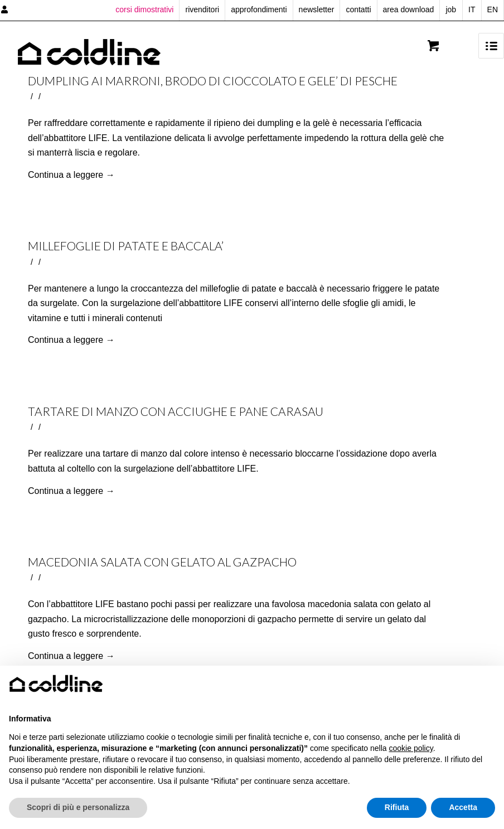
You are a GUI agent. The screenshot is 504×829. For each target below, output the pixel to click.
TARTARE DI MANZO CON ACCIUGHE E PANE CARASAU (176, 411)
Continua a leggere (71, 175)
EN (493, 9)
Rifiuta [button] (397, 807)
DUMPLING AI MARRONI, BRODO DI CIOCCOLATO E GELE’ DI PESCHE (213, 81)
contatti (358, 9)
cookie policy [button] (411, 748)
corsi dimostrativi (144, 9)
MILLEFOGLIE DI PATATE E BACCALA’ (126, 246)
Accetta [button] (463, 807)
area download (409, 9)
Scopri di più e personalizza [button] (78, 807)
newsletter (317, 9)
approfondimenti (259, 9)
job (451, 9)
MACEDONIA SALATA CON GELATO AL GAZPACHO (162, 562)
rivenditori (202, 9)
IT (472, 9)
